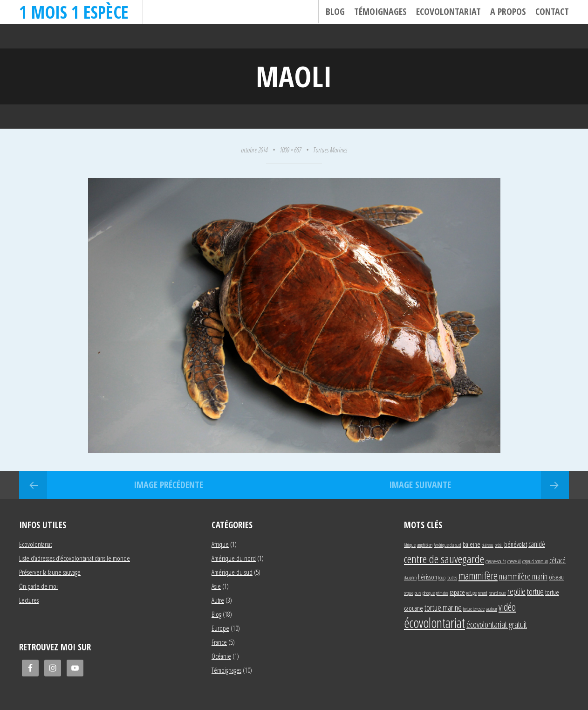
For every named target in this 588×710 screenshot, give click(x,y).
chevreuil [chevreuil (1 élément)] (514, 561)
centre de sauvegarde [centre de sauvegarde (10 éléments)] (444, 559)
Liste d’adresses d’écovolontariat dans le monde (75, 558)
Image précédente (168, 485)
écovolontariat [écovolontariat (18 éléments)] (434, 623)
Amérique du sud (232, 572)
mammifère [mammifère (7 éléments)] (478, 575)
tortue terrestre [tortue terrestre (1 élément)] (474, 609)
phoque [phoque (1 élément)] (429, 593)
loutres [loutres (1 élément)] (452, 578)
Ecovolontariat (448, 11)
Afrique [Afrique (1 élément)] (410, 545)
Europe (220, 628)
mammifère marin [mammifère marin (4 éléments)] (523, 576)
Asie (216, 586)
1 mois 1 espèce (74, 12)
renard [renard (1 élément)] (483, 593)
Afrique (220, 544)
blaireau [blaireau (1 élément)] (488, 545)
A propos (508, 11)
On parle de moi (38, 586)
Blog (335, 11)
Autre (218, 600)
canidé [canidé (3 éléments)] (537, 544)
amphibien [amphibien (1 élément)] (425, 545)
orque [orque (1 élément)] (409, 593)
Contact (552, 11)
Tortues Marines (330, 150)
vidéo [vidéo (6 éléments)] (507, 607)
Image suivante (420, 485)
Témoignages (380, 11)
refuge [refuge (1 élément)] (472, 593)
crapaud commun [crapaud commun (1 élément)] (535, 561)
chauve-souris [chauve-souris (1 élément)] (496, 561)
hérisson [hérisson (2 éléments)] (427, 577)
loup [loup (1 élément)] (442, 578)
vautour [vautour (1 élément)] (492, 609)
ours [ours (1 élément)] (418, 593)
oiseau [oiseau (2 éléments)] (556, 577)
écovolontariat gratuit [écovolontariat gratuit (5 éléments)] (497, 624)
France (219, 642)
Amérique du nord (234, 558)
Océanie (221, 656)
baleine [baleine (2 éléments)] (472, 544)
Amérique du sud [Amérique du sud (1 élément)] (448, 545)
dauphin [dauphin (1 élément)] (410, 578)
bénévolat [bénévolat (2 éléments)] (516, 544)
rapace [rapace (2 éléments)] (457, 592)
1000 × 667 (290, 150)
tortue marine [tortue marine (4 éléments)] (443, 607)
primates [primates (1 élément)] (442, 593)
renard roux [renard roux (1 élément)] (497, 593)
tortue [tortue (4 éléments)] (535, 591)
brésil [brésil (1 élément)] (499, 545)
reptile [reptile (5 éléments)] (516, 591)
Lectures (29, 600)
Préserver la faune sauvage (50, 572)
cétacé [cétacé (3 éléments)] (557, 560)
